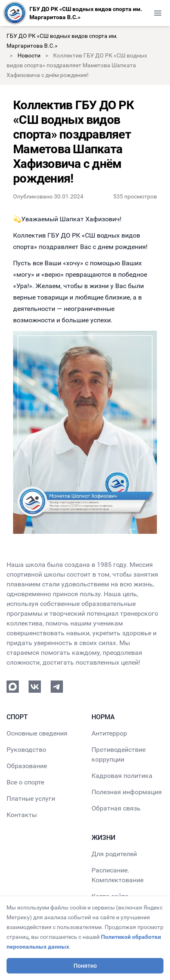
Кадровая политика (122, 776)
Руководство (26, 750)
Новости (29, 55)
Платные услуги (31, 798)
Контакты (22, 815)
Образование (27, 766)
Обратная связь (116, 808)
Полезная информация (127, 792)
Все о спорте (25, 782)
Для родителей (114, 854)
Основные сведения (37, 733)
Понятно (85, 966)
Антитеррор (109, 733)
